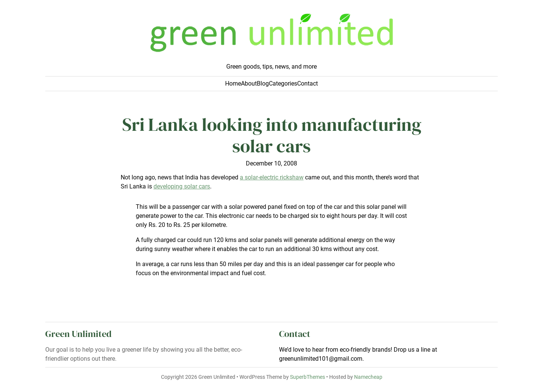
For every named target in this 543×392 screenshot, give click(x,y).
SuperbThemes (308, 377)
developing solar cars (182, 186)
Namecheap (368, 377)
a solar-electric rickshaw (272, 177)
